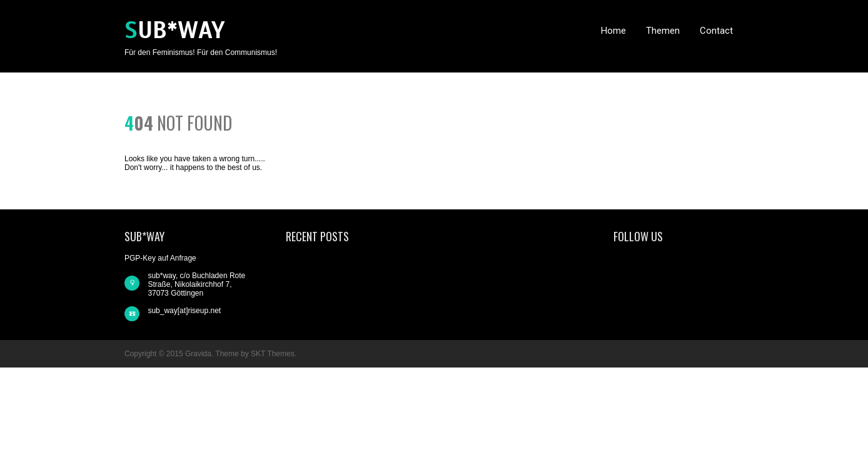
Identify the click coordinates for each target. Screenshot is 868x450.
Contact (716, 31)
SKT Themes (273, 354)
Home (613, 31)
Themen (663, 31)
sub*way (174, 30)
